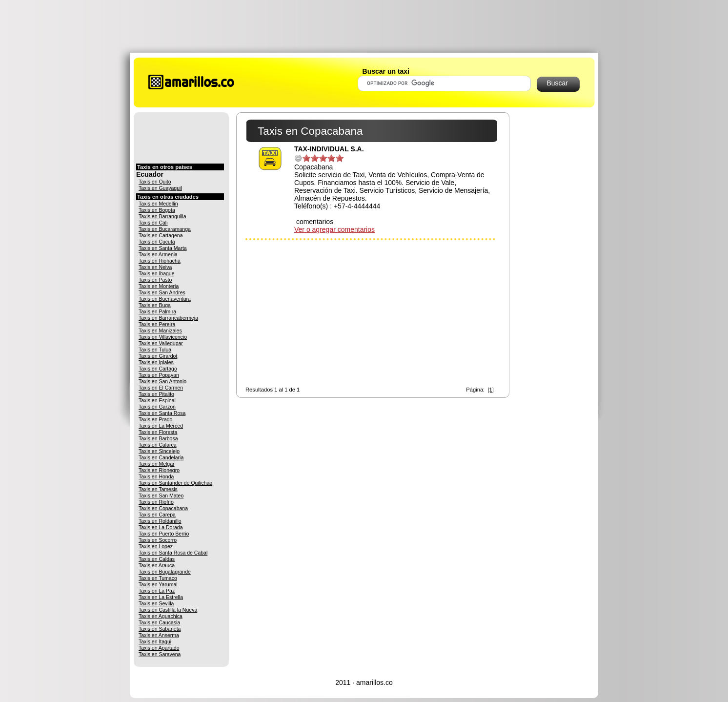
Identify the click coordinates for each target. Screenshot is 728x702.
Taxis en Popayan (159, 375)
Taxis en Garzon (157, 407)
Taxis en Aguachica (161, 616)
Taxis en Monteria (159, 286)
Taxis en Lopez (156, 546)
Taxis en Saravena (160, 654)
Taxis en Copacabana (163, 508)
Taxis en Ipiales (156, 362)
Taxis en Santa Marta (163, 248)
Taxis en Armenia (158, 254)
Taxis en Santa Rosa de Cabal (173, 553)
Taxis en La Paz (157, 591)
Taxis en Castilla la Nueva (168, 610)
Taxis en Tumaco (158, 578)
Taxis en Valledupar (161, 343)
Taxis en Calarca (158, 445)
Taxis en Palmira (157, 311)
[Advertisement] (364, 26)
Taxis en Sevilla (156, 603)
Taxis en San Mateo (161, 496)
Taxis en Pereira (157, 324)
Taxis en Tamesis (158, 489)
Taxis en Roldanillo (160, 521)
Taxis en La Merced (161, 426)
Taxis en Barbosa (158, 438)
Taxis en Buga (155, 305)
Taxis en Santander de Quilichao (175, 483)
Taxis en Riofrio (156, 502)
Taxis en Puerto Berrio (164, 534)
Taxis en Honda (156, 476)
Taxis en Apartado (159, 648)
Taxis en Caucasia (159, 622)
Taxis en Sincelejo (159, 451)
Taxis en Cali (153, 223)
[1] (490, 390)
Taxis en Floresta (158, 432)
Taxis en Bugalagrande (165, 572)
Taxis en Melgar (157, 464)
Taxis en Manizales (160, 330)
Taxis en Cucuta (157, 242)
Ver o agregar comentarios (334, 229)
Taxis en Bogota (157, 210)
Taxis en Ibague (157, 273)
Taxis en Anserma (159, 635)
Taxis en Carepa (157, 515)
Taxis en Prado (155, 419)
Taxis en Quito (155, 182)
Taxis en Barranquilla (162, 216)
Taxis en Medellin (158, 204)
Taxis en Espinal (157, 400)
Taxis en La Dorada (161, 527)
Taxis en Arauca (157, 565)
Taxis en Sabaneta (160, 629)
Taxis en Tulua (155, 350)
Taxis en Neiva (155, 267)
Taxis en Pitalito (156, 394)
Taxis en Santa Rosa (162, 413)
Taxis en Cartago (158, 369)
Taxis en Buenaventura (165, 299)
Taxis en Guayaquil (160, 188)
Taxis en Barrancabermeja (168, 318)
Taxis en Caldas (157, 559)
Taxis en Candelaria (161, 457)
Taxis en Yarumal (158, 584)
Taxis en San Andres (162, 292)
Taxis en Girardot (158, 356)
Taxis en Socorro (158, 540)
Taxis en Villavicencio (163, 337)
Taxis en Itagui (155, 641)
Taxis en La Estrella (161, 597)
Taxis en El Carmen (161, 388)
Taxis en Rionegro (159, 470)
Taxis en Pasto (155, 280)
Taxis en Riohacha (160, 261)
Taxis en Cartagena (161, 235)
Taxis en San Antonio (162, 381)
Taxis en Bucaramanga (165, 229)
